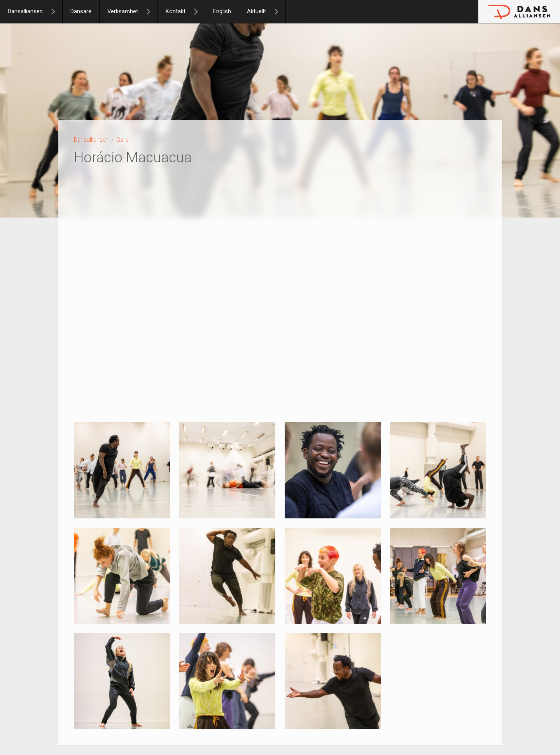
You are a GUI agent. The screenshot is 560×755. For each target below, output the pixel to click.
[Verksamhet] (152, 12)
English (222, 11)
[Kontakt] (199, 12)
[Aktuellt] (280, 12)
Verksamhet (123, 11)
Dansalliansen (25, 11)
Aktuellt (256, 11)
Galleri (124, 140)
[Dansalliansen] (56, 12)
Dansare (81, 11)
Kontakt (176, 11)
